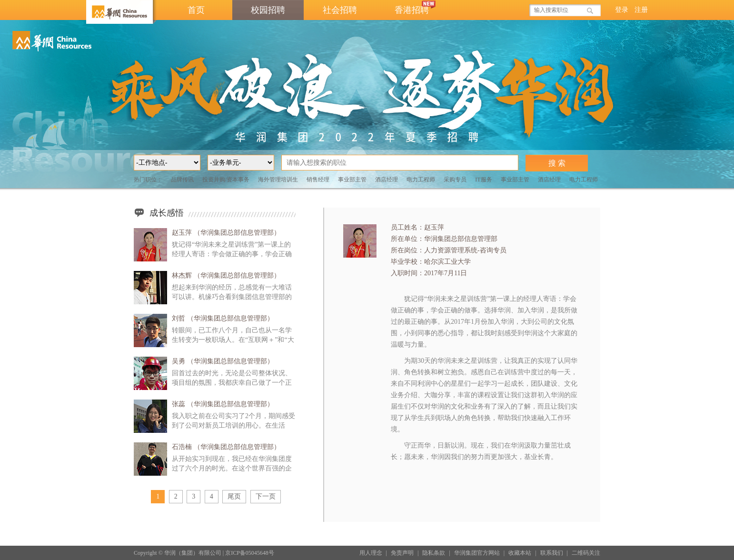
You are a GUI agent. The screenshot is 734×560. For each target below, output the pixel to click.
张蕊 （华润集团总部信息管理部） (223, 404)
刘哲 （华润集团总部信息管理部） (223, 318)
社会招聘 (340, 10)
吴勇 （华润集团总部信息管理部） (223, 361)
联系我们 (552, 553)
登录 (622, 10)
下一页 (266, 496)
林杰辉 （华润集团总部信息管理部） (226, 275)
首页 (196, 10)
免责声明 (402, 553)
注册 (641, 10)
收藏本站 (520, 553)
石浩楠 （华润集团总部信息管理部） (226, 447)
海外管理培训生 (278, 180)
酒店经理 (387, 180)
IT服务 (483, 180)
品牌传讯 (182, 180)
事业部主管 (352, 180)
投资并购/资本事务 (226, 180)
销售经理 (318, 180)
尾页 (234, 496)
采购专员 (455, 180)
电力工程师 (421, 180)
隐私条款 (434, 553)
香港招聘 (417, 7)
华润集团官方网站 (477, 553)
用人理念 (371, 553)
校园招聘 (268, 10)
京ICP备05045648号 (250, 553)
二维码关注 (586, 553)
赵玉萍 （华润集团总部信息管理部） (226, 233)
